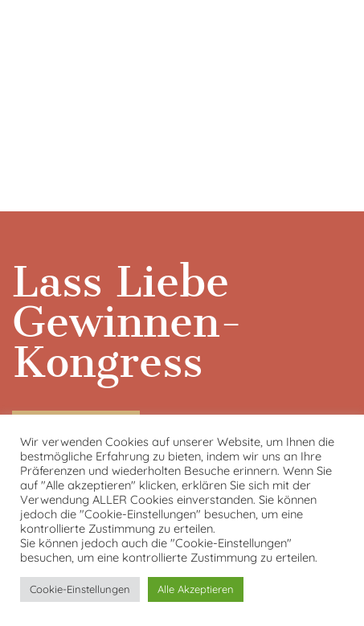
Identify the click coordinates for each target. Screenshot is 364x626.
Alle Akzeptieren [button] (196, 589)
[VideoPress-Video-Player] (182, 102)
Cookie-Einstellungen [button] (80, 589)
